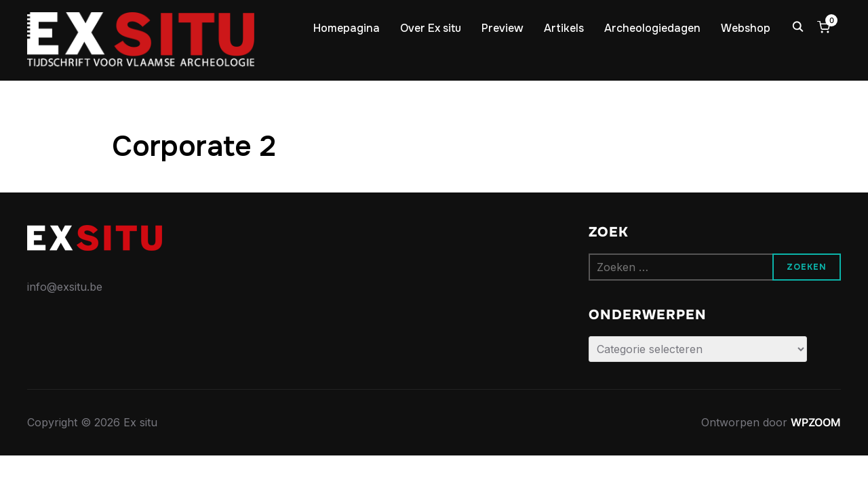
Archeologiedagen (652, 28)
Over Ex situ (431, 28)
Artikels (564, 28)
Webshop (746, 28)
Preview (502, 28)
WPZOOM (816, 422)
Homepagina (347, 28)
